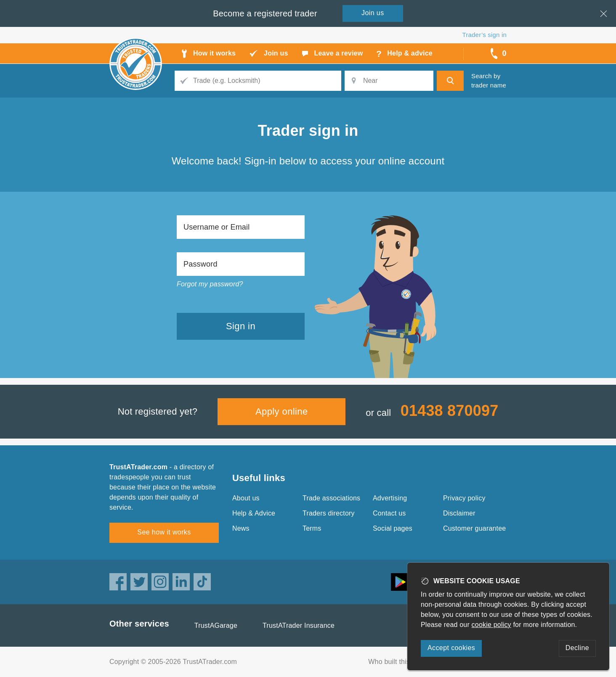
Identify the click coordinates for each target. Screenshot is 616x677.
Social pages (393, 528)
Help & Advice (254, 513)
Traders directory (329, 513)
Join (373, 13)
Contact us (389, 513)
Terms (312, 528)
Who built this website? (404, 662)
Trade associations (331, 498)
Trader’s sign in (485, 35)
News (241, 528)
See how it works (164, 532)
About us (246, 498)
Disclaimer (459, 513)
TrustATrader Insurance (299, 625)
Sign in (241, 326)
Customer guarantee (474, 528)
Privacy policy (464, 498)
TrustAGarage (216, 625)
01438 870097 (450, 411)
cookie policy (491, 625)
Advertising (390, 498)
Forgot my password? (210, 284)
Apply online (282, 411)
